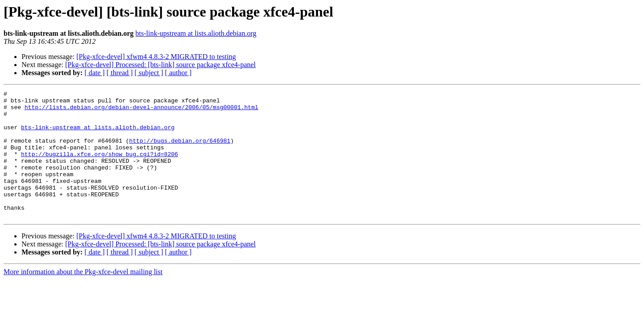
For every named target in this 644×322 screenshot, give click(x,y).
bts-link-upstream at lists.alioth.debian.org (196, 33)
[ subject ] (149, 73)
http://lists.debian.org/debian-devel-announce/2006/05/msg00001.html (142, 111)
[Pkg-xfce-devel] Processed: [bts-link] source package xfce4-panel (161, 65)
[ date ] (95, 73)
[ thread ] (120, 73)
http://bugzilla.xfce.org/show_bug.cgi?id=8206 (100, 167)
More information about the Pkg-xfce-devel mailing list (83, 297)
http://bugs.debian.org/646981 (180, 151)
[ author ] (178, 73)
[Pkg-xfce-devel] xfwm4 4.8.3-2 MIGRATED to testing (156, 57)
